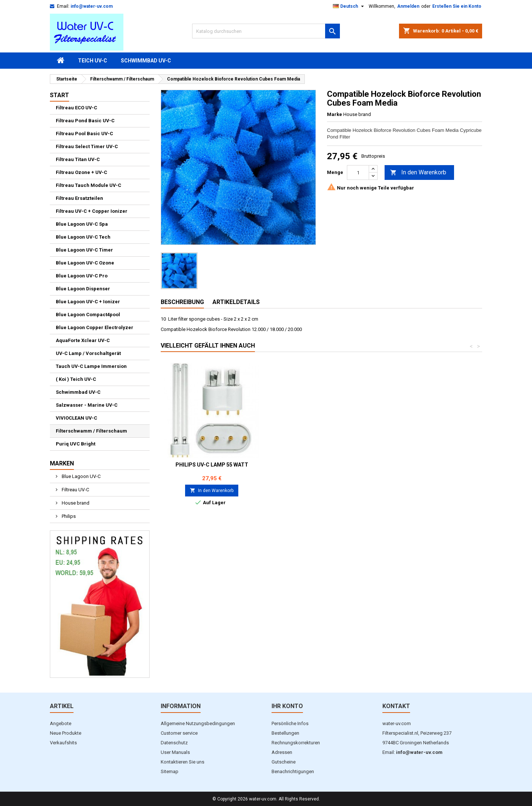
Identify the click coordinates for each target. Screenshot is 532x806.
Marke (335, 114)
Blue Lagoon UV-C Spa (82, 224)
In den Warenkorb (418, 173)
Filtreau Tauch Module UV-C (88, 185)
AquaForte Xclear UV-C (83, 340)
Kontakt (396, 706)
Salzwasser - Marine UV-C (87, 405)
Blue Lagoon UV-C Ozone (85, 263)
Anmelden (408, 6)
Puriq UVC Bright (76, 444)
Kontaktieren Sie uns (183, 762)
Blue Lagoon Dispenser (83, 289)
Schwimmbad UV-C (146, 61)
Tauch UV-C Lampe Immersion (91, 366)
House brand (75, 503)
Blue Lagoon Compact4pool (88, 315)
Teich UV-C (93, 61)
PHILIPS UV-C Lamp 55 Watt (431, 465)
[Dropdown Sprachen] (349, 6)
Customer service (179, 733)
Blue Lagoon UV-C (81, 476)
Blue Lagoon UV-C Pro (82, 276)
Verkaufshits (63, 743)
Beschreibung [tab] (182, 302)
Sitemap (170, 771)
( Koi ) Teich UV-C (76, 379)
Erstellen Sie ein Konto (457, 6)
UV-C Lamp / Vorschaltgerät (88, 353)
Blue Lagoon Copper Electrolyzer (95, 327)
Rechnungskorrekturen (296, 743)
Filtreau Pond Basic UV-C (85, 121)
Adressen (282, 752)
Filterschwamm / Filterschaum (91, 431)
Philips (68, 516)
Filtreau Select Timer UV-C (87, 146)
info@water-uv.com (92, 6)
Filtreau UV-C (75, 490)
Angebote (61, 723)
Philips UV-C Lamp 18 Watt (212, 465)
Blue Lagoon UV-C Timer (84, 250)
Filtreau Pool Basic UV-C (84, 134)
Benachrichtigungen (293, 771)
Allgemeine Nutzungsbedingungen (198, 723)
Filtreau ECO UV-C (76, 108)
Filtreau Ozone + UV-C (81, 172)
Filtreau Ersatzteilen (79, 198)
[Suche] (266, 31)
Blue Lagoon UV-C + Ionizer (88, 302)
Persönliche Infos (290, 723)
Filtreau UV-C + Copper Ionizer (92, 211)
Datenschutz (174, 743)
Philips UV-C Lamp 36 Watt (321, 465)
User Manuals (175, 752)
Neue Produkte (66, 733)
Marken (62, 463)
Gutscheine (284, 762)
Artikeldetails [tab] (236, 302)
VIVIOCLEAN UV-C (76, 418)
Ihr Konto (287, 706)
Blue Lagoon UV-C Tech (83, 237)
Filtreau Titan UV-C (78, 159)
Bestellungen (285, 733)
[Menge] (358, 173)
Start (59, 95)
